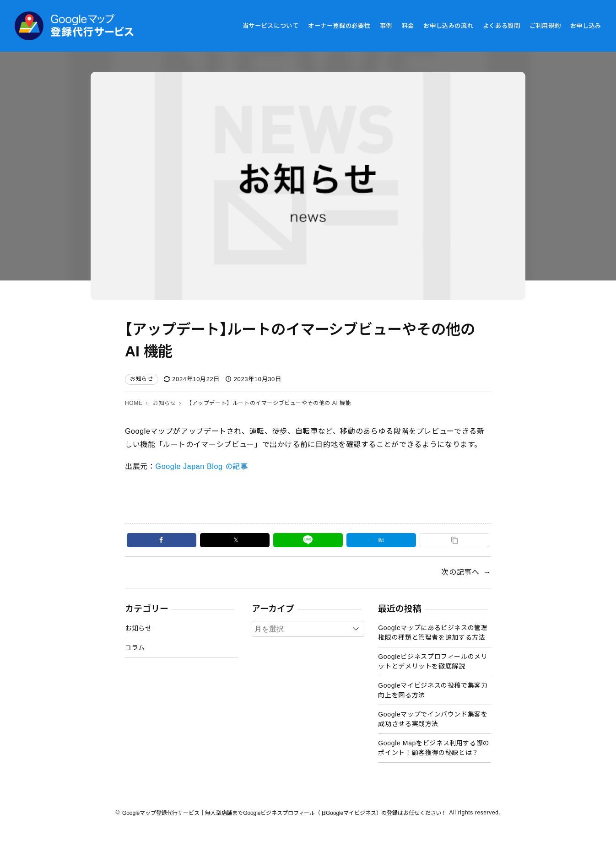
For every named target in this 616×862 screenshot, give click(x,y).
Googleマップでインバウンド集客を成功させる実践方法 (433, 719)
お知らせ (142, 379)
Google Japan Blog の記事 (202, 466)
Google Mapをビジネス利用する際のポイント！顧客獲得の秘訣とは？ (434, 748)
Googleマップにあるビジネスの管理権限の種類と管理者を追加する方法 (433, 633)
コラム (135, 647)
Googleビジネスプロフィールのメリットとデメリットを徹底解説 (433, 661)
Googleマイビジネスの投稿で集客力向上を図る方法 (433, 690)
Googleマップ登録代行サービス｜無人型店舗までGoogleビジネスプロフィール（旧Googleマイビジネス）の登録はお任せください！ (284, 813)
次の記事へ (460, 572)
